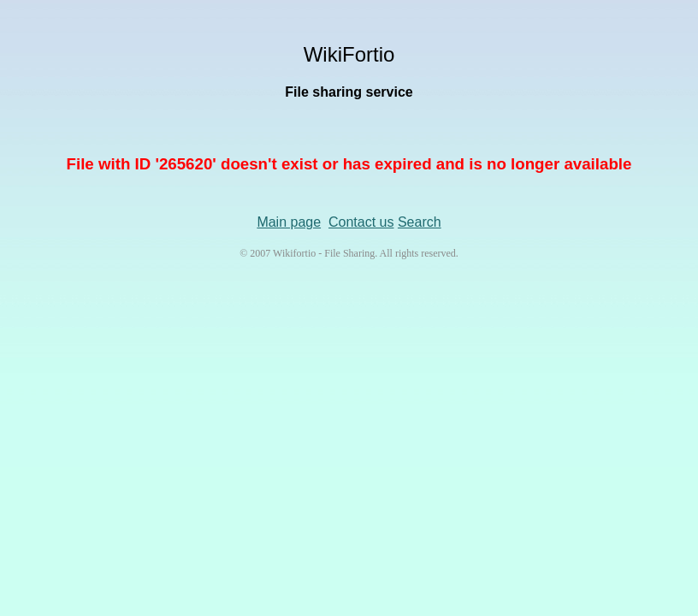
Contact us (361, 222)
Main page (289, 222)
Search (420, 222)
